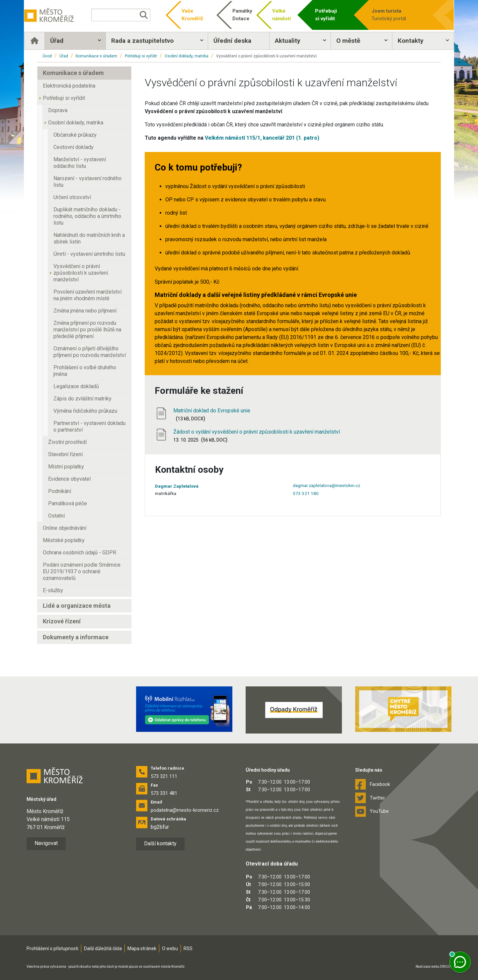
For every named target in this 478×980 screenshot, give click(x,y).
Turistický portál (389, 14)
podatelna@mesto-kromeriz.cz (185, 810)
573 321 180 (306, 493)
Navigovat (46, 843)
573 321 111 (164, 776)
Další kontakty (160, 843)
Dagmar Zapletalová (177, 486)
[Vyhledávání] (128, 15)
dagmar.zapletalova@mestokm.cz (326, 485)
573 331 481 (164, 793)
